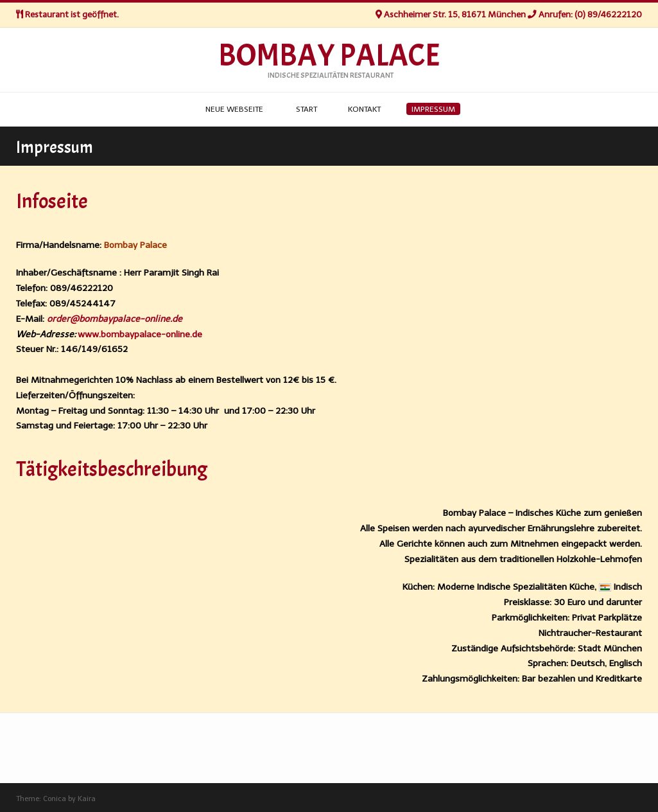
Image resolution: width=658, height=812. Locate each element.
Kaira (87, 799)
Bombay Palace (329, 56)
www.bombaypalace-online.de (140, 334)
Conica (55, 799)
